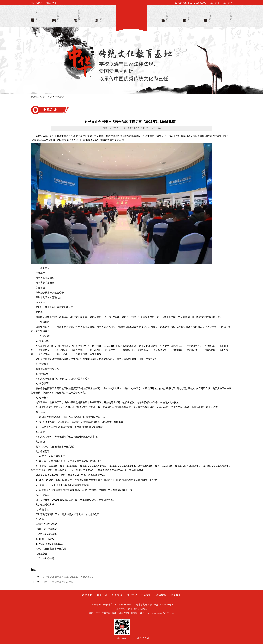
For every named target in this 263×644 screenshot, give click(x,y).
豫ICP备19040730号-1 (161, 605)
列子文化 (98, 16)
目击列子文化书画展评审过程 (58, 582)
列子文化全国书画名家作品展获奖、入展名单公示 (68, 577)
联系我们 (207, 16)
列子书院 (132, 17)
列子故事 (77, 16)
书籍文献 (165, 16)
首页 (50, 97)
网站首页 (34, 16)
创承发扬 (186, 16)
